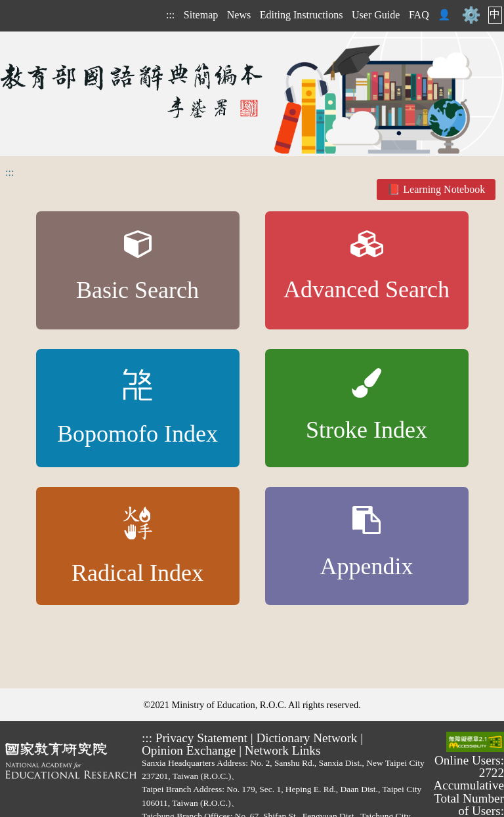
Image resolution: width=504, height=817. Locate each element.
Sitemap (201, 15)
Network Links (283, 750)
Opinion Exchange (189, 750)
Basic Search (137, 267)
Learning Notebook (444, 189)
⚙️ (471, 15)
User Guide (376, 15)
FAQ (419, 15)
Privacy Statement (201, 738)
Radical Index (137, 546)
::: (170, 15)
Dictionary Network (306, 738)
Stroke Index (367, 406)
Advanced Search (367, 267)
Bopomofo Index (137, 408)
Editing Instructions (302, 15)
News (239, 15)
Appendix (367, 543)
